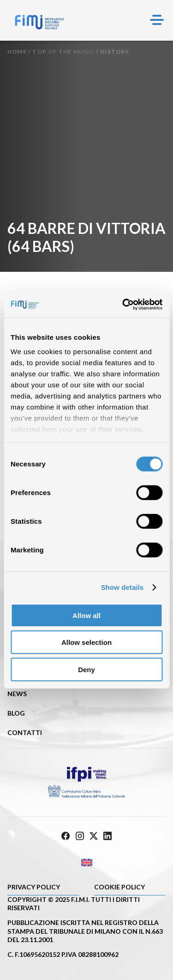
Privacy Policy (34, 887)
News (17, 694)
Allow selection (86, 642)
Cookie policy (119, 887)
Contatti (25, 732)
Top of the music (63, 52)
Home (17, 52)
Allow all (86, 615)
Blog (16, 713)
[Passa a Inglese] (86, 862)
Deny (86, 669)
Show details (122, 587)
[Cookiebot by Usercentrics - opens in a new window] (123, 305)
